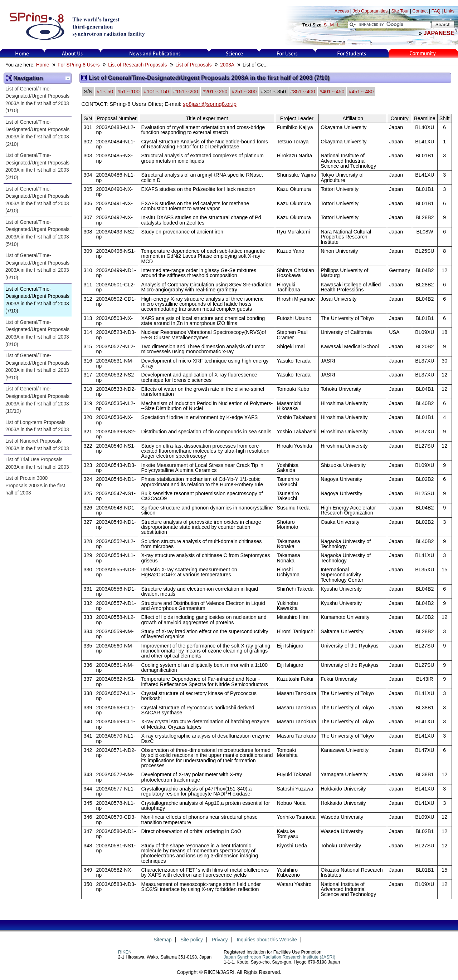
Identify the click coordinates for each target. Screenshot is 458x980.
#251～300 (244, 92)
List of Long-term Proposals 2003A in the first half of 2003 (37, 426)
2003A (227, 65)
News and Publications (155, 53)
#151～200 (186, 92)
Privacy (220, 940)
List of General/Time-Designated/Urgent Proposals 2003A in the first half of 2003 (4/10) (37, 200)
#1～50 (105, 92)
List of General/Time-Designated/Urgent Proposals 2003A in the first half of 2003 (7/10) (37, 300)
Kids (423, 53)
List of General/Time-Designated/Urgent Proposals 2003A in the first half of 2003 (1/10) (37, 100)
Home (22, 53)
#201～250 (215, 92)
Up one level (68, 78)
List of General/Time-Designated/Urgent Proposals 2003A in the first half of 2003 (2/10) (37, 133)
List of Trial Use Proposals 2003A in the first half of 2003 (37, 463)
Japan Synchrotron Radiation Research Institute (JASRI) (279, 957)
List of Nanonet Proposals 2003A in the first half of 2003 (37, 445)
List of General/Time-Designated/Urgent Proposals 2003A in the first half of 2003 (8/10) (37, 333)
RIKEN (125, 952)
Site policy (192, 940)
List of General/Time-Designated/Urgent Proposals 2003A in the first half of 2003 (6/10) (37, 267)
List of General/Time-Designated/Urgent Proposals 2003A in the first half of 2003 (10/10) (37, 400)
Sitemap (162, 940)
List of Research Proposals (137, 65)
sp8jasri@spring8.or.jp (210, 104)
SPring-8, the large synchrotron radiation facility (76, 26)
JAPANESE (439, 33)
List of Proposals (193, 65)
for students (352, 53)
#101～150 (156, 92)
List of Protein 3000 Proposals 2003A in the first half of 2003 (35, 486)
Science (234, 53)
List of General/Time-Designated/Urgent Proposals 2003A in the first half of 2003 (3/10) (37, 166)
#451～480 (361, 92)
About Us (72, 53)
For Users (287, 53)
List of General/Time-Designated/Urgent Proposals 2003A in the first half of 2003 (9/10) (37, 367)
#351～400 (303, 92)
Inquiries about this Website (267, 940)
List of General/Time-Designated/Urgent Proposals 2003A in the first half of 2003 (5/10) (37, 233)
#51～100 (128, 92)
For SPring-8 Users (79, 65)
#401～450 (332, 92)
